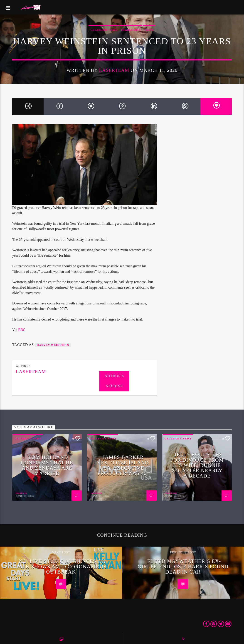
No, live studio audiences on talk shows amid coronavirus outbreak (61, 567)
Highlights (131, 30)
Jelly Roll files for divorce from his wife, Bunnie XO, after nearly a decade (197, 465)
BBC (22, 330)
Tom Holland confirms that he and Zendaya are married (47, 465)
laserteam (114, 70)
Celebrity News (104, 30)
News (149, 30)
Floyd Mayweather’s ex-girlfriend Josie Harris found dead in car (183, 567)
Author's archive (114, 381)
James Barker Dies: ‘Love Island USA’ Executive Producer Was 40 (122, 465)
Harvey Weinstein (53, 345)
